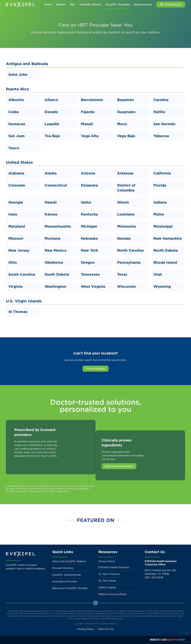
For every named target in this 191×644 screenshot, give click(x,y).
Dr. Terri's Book (107, 581)
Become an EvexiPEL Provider (70, 588)
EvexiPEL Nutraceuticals (66, 575)
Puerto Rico (18, 89)
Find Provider (171, 4)
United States (19, 162)
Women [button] (61, 4)
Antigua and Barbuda (27, 64)
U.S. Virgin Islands (24, 301)
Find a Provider (95, 369)
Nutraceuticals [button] (143, 4)
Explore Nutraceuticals (119, 466)
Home (48, 4)
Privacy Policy (107, 561)
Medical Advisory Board (113, 594)
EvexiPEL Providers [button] (118, 4)
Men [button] (73, 4)
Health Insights (107, 587)
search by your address (142, 32)
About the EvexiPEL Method (69, 561)
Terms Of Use (106, 629)
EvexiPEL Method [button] (90, 4)
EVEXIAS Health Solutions (114, 567)
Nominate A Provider (65, 581)
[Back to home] (21, 4)
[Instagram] (95, 603)
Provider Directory (63, 568)
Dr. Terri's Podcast (109, 574)
